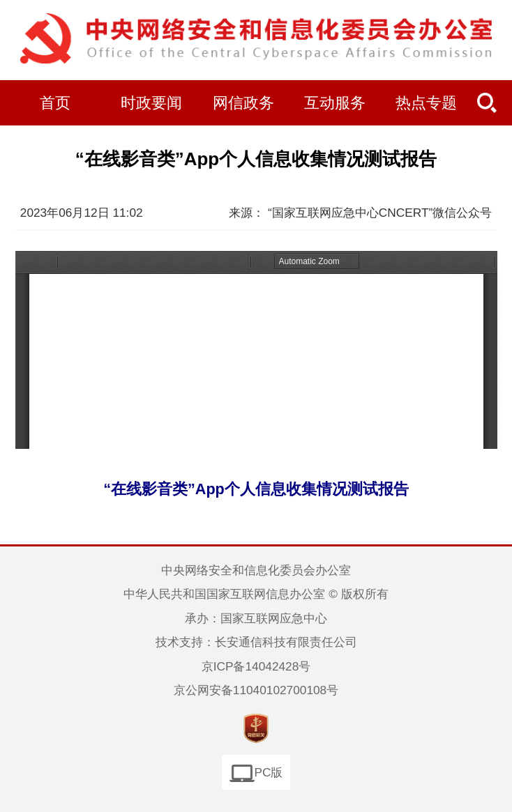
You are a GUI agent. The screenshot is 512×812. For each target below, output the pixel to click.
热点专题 (426, 103)
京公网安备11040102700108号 (256, 690)
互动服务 (335, 103)
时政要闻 (151, 103)
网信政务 (243, 103)
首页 (55, 103)
